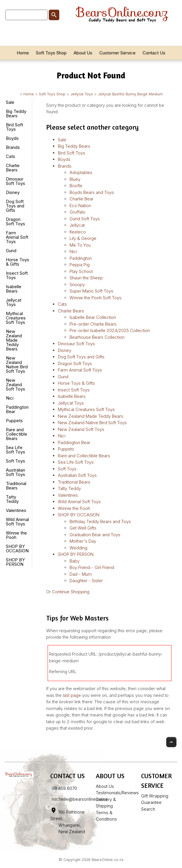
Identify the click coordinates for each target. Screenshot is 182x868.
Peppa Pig (80, 265)
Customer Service (117, 53)
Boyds (12, 138)
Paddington (81, 258)
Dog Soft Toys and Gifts (15, 206)
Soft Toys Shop (51, 53)
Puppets (14, 421)
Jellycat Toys (82, 94)
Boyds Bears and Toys (92, 192)
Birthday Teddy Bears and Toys (100, 521)
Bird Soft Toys (14, 127)
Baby (74, 561)
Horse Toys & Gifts (18, 262)
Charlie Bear (82, 199)
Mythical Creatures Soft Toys (16, 318)
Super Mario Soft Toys (91, 291)
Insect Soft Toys (17, 275)
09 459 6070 (64, 788)
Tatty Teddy (12, 499)
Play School (81, 271)
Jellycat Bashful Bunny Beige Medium (130, 94)
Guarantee (151, 802)
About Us (83, 53)
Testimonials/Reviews (117, 793)
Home (23, 53)
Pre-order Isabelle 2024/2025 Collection (110, 330)
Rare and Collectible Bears (17, 434)
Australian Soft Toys (15, 472)
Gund (11, 251)
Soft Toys (15, 461)
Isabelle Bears (14, 289)
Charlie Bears (13, 168)
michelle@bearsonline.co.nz (80, 799)
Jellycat (77, 225)
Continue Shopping (71, 592)
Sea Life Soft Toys (15, 450)
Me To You (80, 245)
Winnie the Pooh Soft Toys (96, 298)
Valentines (16, 510)
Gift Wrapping (155, 796)
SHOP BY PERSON (15, 562)
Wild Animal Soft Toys (17, 522)
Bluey (75, 179)
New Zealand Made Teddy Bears (14, 340)
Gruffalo (77, 212)
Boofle (76, 186)
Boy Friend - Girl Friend (92, 567)
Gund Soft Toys (85, 219)
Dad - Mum (81, 574)
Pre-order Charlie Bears (93, 324)
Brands (13, 147)
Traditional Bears (16, 486)
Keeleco (78, 232)
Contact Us (154, 53)
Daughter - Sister (86, 581)
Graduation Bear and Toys (95, 535)
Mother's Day (83, 541)
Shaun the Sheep (86, 278)
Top (171, 742)
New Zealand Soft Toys (15, 385)
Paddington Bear (17, 409)
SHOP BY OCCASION (17, 549)
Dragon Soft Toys (15, 221)
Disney (13, 192)
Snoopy (77, 285)
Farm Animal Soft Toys (17, 237)
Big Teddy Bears (16, 114)
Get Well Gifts (83, 528)
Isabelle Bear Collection (93, 317)
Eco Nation (80, 206)
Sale (10, 102)
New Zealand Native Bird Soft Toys (17, 365)
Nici (10, 398)
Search (148, 809)
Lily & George (83, 238)
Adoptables (81, 172)
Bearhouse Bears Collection (97, 337)
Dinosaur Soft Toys (15, 181)
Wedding (78, 548)
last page (72, 695)
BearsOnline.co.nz (108, 860)
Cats (11, 156)
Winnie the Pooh (16, 535)
